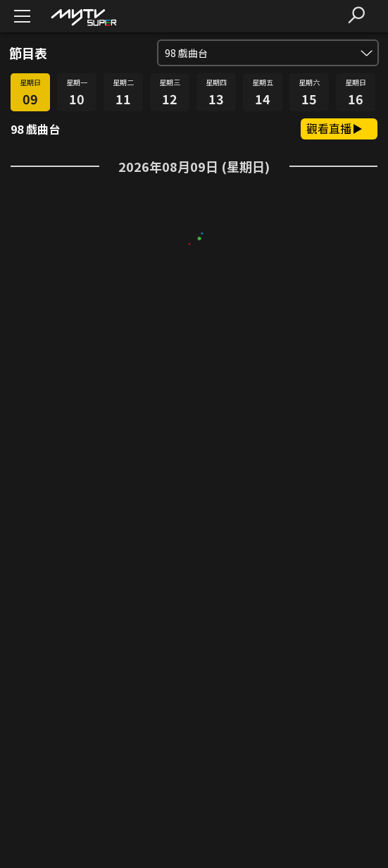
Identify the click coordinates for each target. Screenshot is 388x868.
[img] (83, 17)
